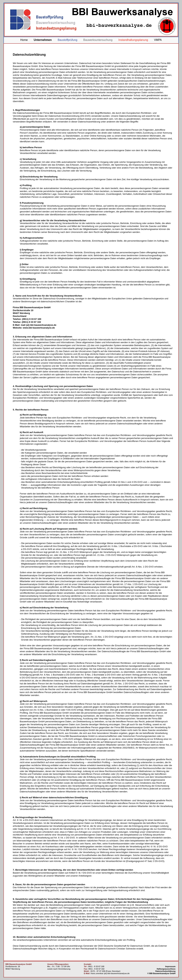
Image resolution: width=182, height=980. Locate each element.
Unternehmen (43, 40)
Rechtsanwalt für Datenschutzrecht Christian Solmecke (108, 949)
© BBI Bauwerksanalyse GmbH (161, 973)
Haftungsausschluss (166, 969)
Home (24, 40)
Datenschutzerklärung (165, 971)
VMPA (158, 40)
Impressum (170, 966)
